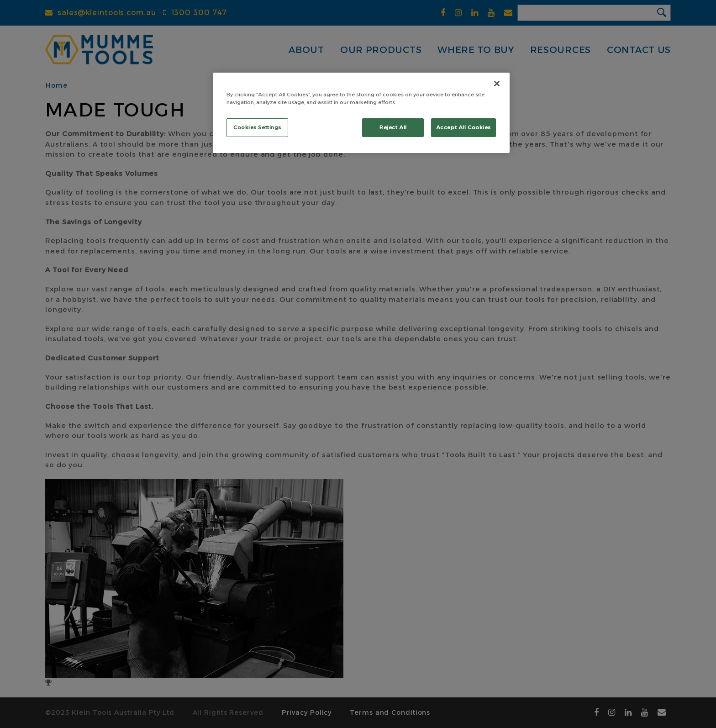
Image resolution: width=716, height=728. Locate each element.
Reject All (393, 127)
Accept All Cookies (463, 127)
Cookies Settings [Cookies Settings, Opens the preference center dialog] (257, 127)
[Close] (497, 84)
